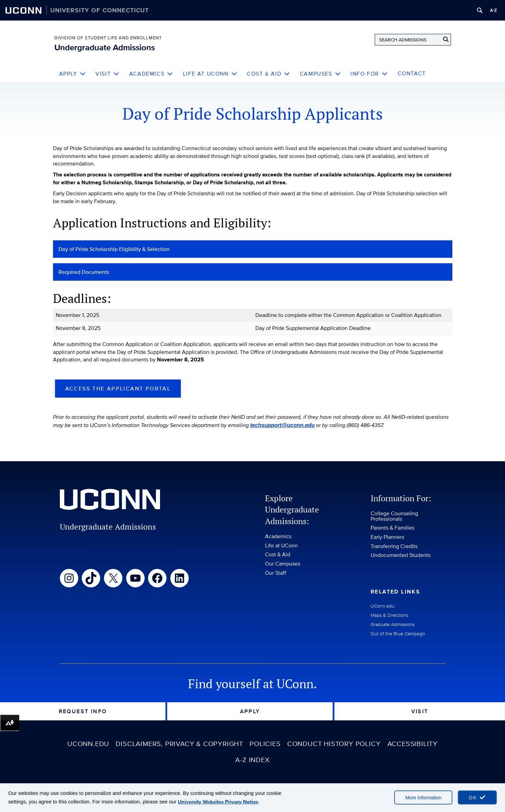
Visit (108, 74)
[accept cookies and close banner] (477, 797)
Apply (73, 74)
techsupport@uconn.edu (283, 425)
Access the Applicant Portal (118, 389)
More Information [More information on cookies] (423, 798)
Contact (412, 73)
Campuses (320, 74)
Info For (369, 74)
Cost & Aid (269, 74)
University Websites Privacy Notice (218, 802)
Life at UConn (210, 74)
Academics (151, 74)
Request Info (83, 711)
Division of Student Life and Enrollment (108, 38)
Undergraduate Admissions (105, 47)
